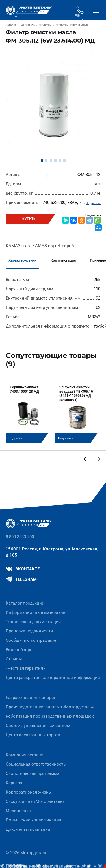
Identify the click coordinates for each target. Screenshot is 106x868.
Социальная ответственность (36, 764)
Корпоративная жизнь (28, 792)
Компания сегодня (24, 755)
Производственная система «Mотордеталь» (50, 707)
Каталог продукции (25, 603)
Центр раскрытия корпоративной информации (53, 678)
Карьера (14, 783)
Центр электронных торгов (33, 735)
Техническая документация (33, 622)
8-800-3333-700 (20, 537)
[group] (28, 412)
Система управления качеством (38, 726)
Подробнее (93, 203)
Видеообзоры (20, 650)
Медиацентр (18, 811)
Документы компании (28, 829)
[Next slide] (98, 459)
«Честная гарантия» (25, 668)
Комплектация (63, 260)
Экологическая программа (33, 773)
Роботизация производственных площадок (50, 716)
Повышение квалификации (33, 820)
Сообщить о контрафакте (31, 640)
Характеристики (22, 260)
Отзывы (14, 659)
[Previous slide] (86, 459)
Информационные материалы (36, 612)
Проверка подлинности (29, 631)
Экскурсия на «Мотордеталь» (35, 801)
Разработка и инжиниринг (32, 698)
